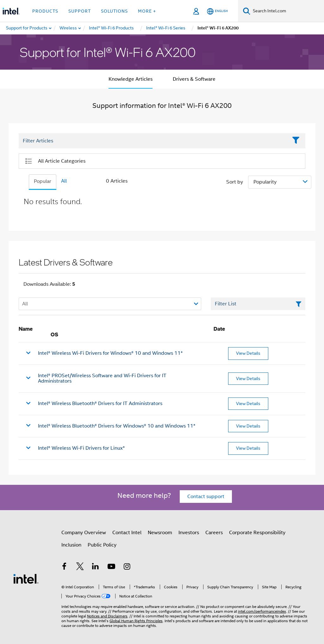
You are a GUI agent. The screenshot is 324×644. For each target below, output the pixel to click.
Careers (214, 533)
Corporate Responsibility (257, 533)
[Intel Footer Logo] (26, 578)
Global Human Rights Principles (136, 621)
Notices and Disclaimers (107, 616)
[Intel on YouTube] (111, 567)
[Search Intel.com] (287, 11)
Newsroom (160, 533)
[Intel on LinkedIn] (96, 567)
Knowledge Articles (131, 79)
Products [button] (45, 11)
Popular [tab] (43, 181)
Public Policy (102, 545)
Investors (189, 533)
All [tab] (64, 181)
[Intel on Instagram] (127, 567)
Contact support (206, 497)
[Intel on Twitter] (80, 567)
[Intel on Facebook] (64, 567)
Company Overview (84, 533)
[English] (217, 11)
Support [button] (80, 11)
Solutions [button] (114, 11)
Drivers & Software (194, 79)
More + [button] (147, 11)
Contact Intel (127, 533)
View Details (248, 353)
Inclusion (71, 545)
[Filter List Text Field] (153, 141)
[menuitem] (69, 28)
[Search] (247, 11)
